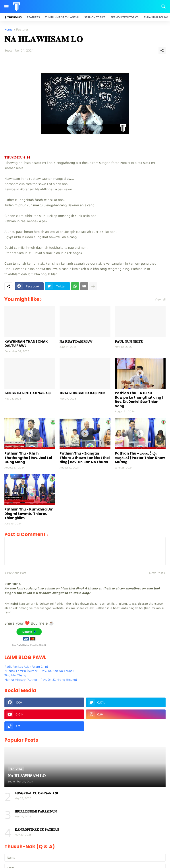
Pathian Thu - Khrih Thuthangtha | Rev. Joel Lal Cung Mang (28, 458)
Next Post (156, 573)
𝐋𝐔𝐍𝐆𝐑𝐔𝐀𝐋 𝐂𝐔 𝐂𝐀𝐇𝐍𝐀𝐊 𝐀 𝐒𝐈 (28, 393)
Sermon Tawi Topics (125, 17)
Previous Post (17, 573)
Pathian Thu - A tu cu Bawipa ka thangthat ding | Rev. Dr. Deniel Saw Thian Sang (139, 400)
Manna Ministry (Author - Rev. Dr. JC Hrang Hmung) (41, 680)
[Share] (162, 50)
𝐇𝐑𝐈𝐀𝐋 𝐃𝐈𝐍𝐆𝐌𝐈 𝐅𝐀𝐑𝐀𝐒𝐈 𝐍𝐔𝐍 (83, 393)
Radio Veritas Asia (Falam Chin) (26, 666)
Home (9, 30)
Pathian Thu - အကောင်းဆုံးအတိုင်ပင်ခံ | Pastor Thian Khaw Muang (140, 458)
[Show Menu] (6, 7)
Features (33, 17)
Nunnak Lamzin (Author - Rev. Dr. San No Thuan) (39, 671)
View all (160, 299)
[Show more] (93, 286)
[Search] (164, 7)
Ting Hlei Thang (15, 675)
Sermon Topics (95, 17)
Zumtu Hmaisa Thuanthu (62, 17)
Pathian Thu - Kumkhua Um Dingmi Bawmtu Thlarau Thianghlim (29, 514)
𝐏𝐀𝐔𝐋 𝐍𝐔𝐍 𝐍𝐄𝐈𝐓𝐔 (129, 342)
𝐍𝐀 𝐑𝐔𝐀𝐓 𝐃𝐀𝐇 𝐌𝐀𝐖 (76, 342)
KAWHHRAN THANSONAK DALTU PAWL (26, 344)
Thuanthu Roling (156, 17)
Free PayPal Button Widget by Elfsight (29, 645)
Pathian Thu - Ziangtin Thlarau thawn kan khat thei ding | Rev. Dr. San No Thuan (85, 458)
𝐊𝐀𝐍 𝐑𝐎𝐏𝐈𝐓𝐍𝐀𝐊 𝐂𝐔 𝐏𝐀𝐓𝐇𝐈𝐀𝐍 (37, 830)
